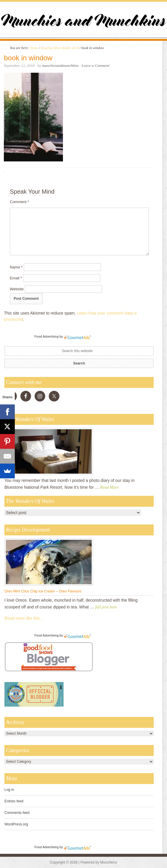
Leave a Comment (95, 65)
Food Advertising (46, 336)
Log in (9, 790)
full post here (106, 607)
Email (16, 278)
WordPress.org (16, 824)
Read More (109, 487)
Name (16, 267)
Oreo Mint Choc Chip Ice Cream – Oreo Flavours (43, 591)
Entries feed (14, 801)
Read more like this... (24, 618)
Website (17, 289)
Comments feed (17, 813)
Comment (19, 202)
